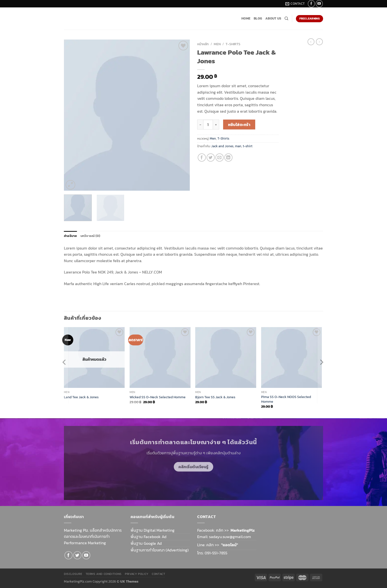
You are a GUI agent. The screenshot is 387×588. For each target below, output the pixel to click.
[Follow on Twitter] (77, 555)
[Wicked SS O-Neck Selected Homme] (160, 358)
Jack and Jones (222, 146)
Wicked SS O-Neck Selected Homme (158, 397)
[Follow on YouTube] (319, 4)
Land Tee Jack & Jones (81, 397)
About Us (273, 18)
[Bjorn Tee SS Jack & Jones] (226, 358)
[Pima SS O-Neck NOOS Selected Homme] (292, 358)
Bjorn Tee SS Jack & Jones (215, 397)
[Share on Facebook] (202, 157)
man (238, 146)
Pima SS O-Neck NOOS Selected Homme (286, 399)
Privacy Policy (137, 574)
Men (217, 44)
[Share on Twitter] (211, 157)
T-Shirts (233, 44)
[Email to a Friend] (220, 157)
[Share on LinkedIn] (228, 157)
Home (246, 18)
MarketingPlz (243, 530)
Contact (158, 574)
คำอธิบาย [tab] (70, 236)
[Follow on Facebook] (311, 4)
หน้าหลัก (203, 44)
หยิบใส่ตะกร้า (239, 125)
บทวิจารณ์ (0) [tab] (90, 236)
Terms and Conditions (104, 574)
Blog (258, 18)
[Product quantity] (208, 125)
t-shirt (248, 146)
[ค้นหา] (286, 19)
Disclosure (73, 574)
